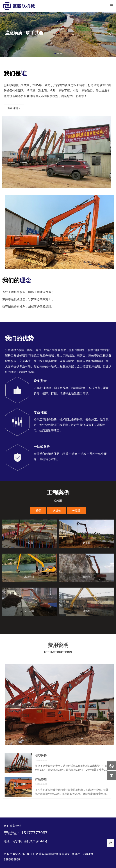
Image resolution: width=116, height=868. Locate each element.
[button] (110, 35)
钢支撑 (87, 544)
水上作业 (29, 578)
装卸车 (87, 612)
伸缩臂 (29, 544)
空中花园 (29, 612)
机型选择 (42, 756)
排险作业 (87, 578)
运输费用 (42, 780)
